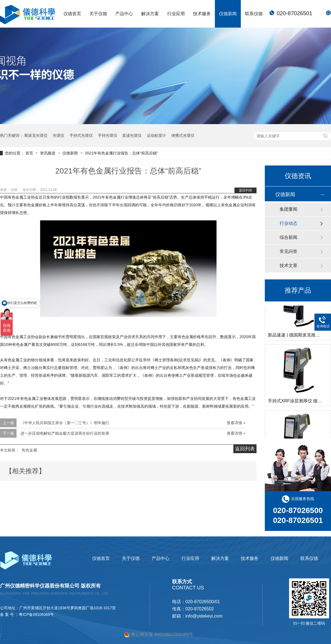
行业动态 (289, 223)
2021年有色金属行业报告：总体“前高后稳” (121, 153)
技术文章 (289, 265)
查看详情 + (236, 423)
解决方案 (150, 14)
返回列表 (245, 190)
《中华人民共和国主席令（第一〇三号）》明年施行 (65, 423)
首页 (30, 153)
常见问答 (289, 251)
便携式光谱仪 (183, 135)
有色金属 (29, 450)
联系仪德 (254, 14)
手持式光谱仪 (81, 135)
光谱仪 (58, 135)
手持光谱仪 (108, 135)
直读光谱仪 (132, 135)
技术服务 (202, 14)
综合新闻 (289, 237)
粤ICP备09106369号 (36, 614)
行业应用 (176, 14)
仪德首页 (72, 14)
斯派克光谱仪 (36, 135)
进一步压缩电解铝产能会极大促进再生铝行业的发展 (65, 433)
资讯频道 (48, 153)
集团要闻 (289, 209)
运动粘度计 (156, 135)
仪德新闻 (228, 14)
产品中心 (124, 14)
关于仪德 (98, 14)
